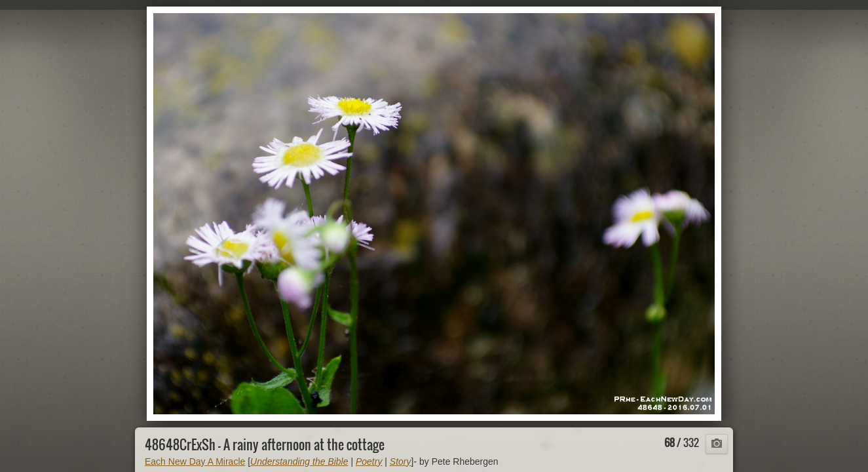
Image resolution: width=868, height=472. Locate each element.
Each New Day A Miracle (195, 462)
